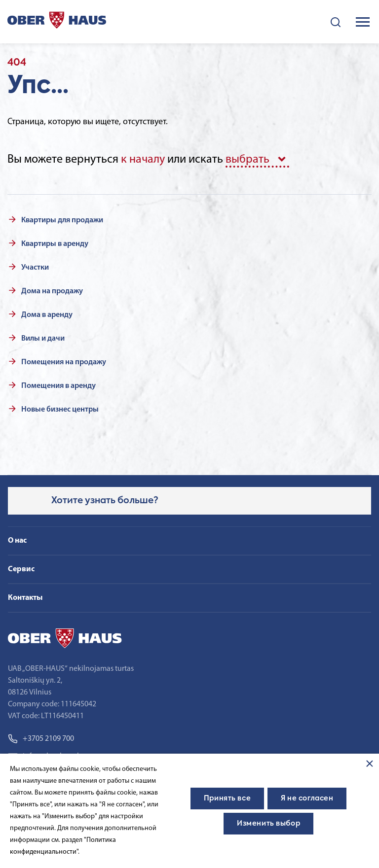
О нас (17, 541)
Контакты (25, 598)
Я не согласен (307, 799)
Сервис (21, 569)
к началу (143, 160)
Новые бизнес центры (60, 410)
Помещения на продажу (64, 362)
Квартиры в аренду (55, 244)
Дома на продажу (52, 291)
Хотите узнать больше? (105, 501)
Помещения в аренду (58, 386)
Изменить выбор (268, 824)
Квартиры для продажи (62, 220)
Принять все (227, 799)
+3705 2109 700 (41, 739)
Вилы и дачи (43, 339)
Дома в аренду (47, 315)
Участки (35, 268)
